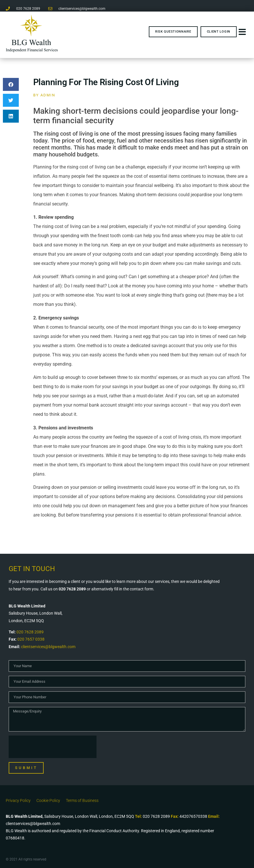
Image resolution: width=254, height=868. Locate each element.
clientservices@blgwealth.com (48, 647)
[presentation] (53, 747)
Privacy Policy (18, 800)
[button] (11, 84)
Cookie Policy (48, 800)
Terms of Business (82, 800)
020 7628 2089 (30, 632)
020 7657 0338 (31, 639)
